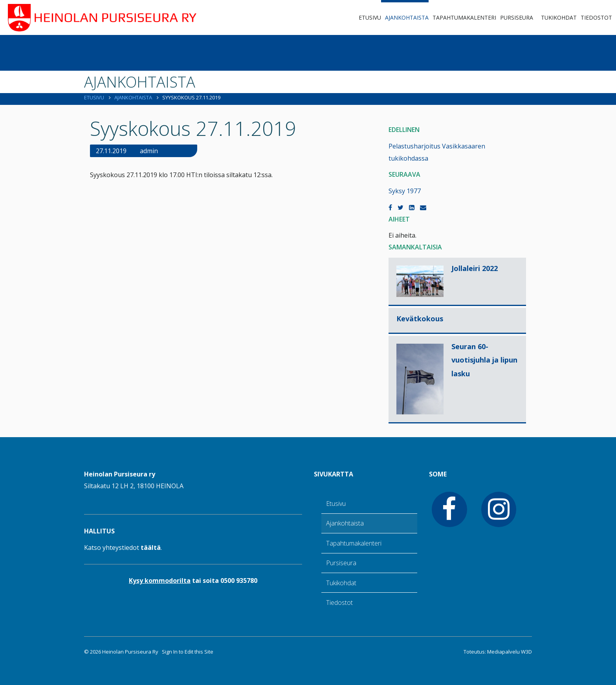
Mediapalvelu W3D (510, 652)
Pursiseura (517, 17)
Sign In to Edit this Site (187, 652)
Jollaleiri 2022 (475, 268)
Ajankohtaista (407, 17)
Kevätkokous (420, 319)
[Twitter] (401, 207)
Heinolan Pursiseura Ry (130, 652)
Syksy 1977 (405, 191)
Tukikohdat (559, 17)
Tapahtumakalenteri (464, 17)
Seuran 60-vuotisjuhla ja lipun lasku (484, 360)
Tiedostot (596, 17)
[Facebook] (390, 207)
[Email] (423, 207)
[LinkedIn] (412, 207)
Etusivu (370, 17)
